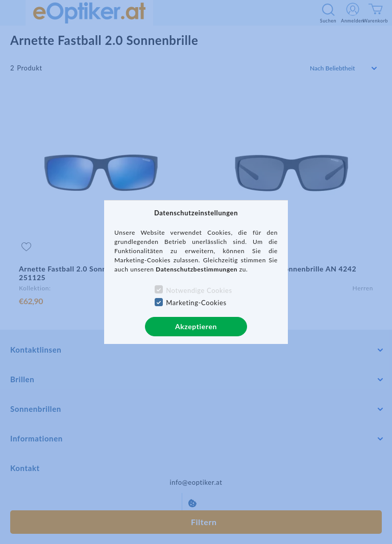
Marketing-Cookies (196, 303)
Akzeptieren (196, 326)
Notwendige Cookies (199, 290)
